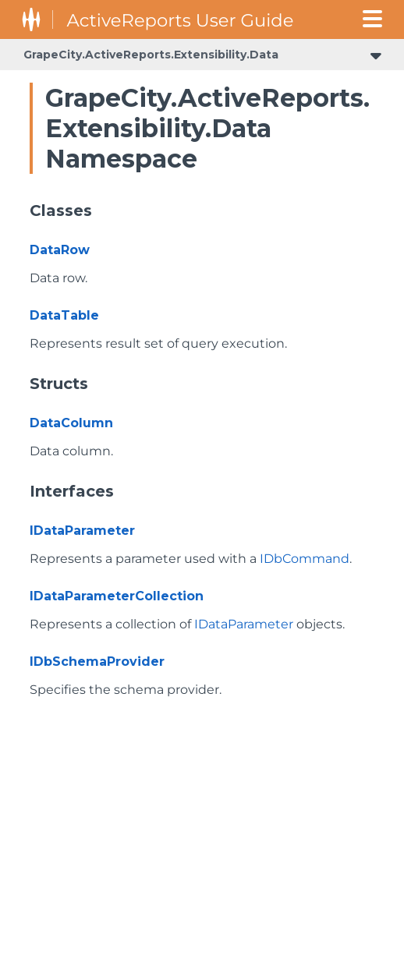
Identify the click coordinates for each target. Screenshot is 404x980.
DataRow (60, 250)
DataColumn (71, 423)
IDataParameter (82, 531)
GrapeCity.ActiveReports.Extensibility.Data (151, 55)
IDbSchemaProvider (97, 662)
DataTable (64, 315)
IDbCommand (305, 559)
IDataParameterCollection (117, 596)
